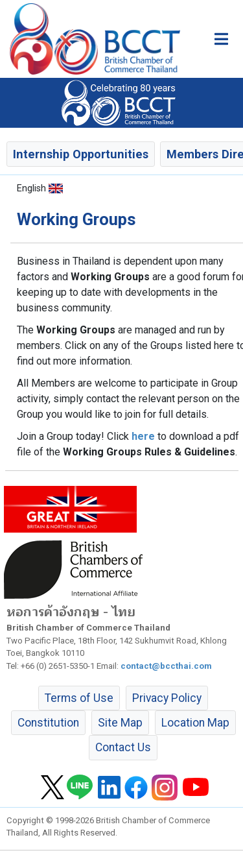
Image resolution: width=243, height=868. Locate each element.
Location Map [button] (195, 723)
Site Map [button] (120, 723)
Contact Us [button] (123, 747)
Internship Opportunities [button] (81, 154)
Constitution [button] (48, 723)
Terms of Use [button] (79, 698)
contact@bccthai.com (166, 666)
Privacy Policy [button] (167, 698)
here (143, 436)
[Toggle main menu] (221, 39)
